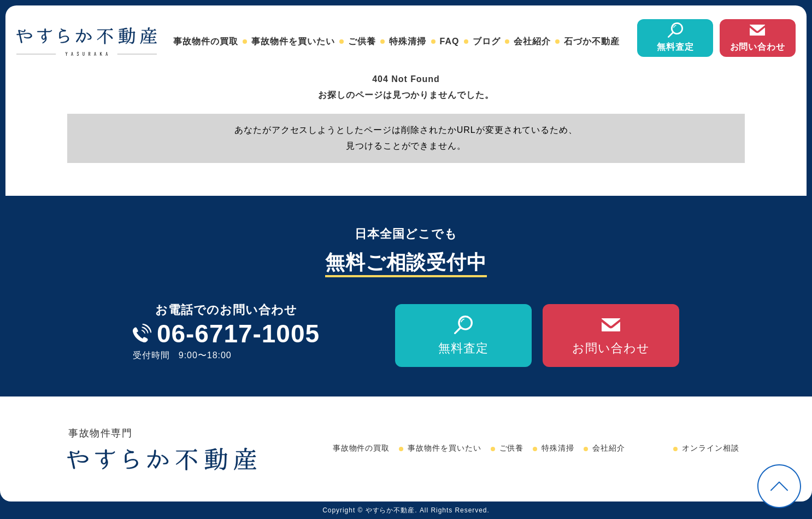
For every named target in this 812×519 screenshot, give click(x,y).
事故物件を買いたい (293, 41)
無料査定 (675, 47)
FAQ (450, 41)
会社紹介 (532, 41)
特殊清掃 (408, 41)
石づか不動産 (592, 41)
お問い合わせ (758, 47)
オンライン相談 (711, 448)
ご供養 (362, 41)
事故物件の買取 (206, 41)
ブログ (487, 41)
